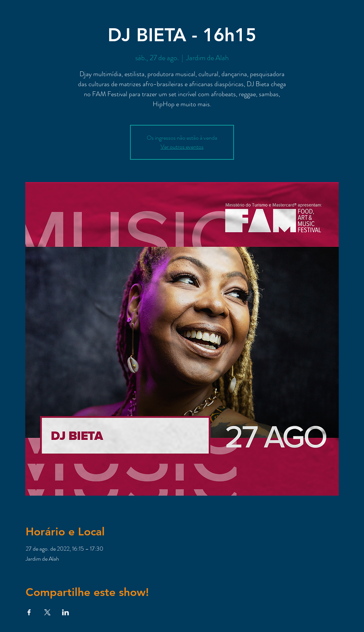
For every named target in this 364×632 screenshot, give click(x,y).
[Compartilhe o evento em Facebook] (29, 612)
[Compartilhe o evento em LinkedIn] (66, 612)
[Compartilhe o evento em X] (47, 612)
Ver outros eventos (182, 147)
